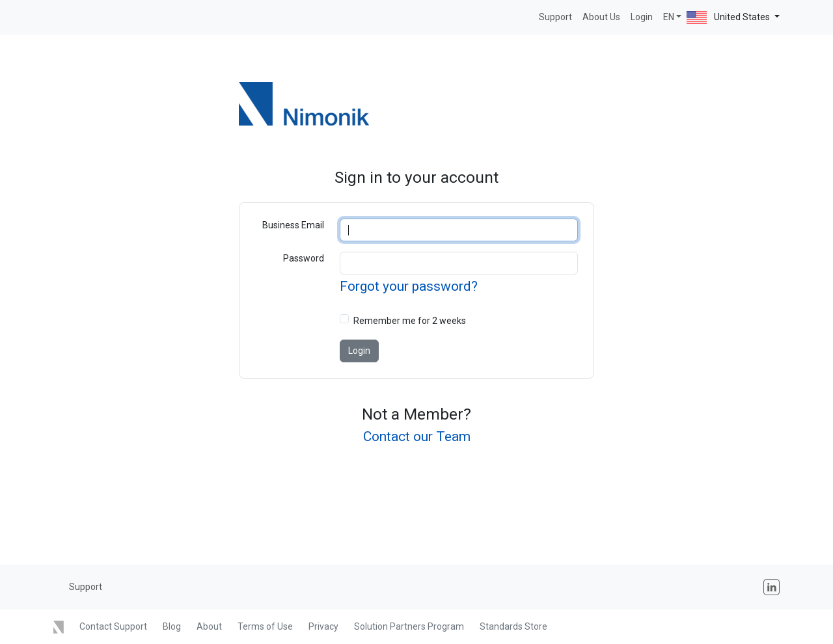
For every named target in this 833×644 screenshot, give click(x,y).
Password (304, 258)
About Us (601, 17)
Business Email (293, 225)
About (209, 626)
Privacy (323, 626)
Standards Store (513, 626)
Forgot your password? (409, 286)
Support (555, 17)
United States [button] (729, 18)
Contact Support (113, 626)
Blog (172, 626)
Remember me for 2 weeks (410, 321)
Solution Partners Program (409, 626)
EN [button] (669, 17)
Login (642, 17)
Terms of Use (265, 626)
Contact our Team (417, 436)
